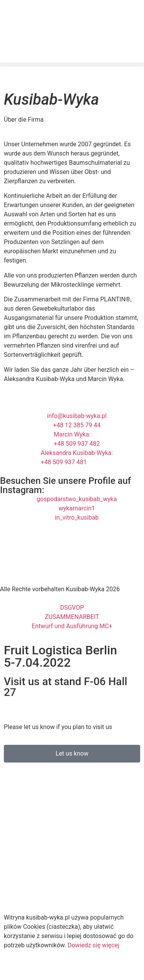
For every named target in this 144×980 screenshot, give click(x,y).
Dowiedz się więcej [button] (94, 945)
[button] (72, 64)
